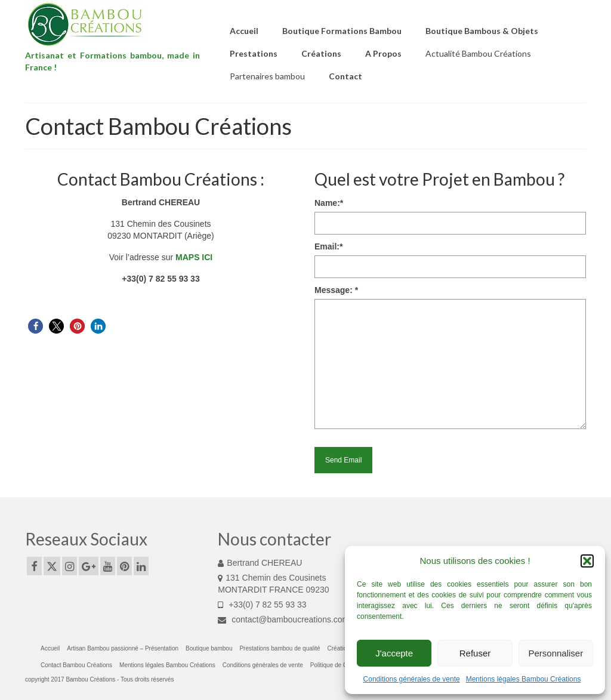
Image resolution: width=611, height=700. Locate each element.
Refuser (475, 653)
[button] (587, 561)
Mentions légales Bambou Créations (524, 679)
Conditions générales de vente (412, 679)
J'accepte (394, 653)
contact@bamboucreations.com (283, 619)
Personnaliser (556, 653)
